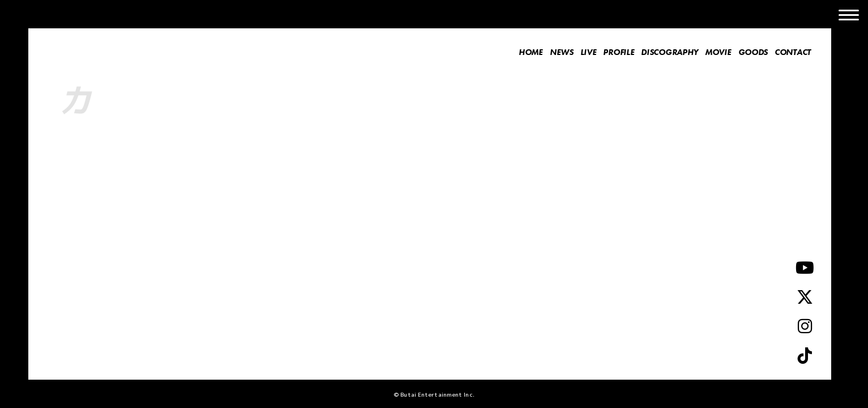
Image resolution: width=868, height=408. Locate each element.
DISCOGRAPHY (670, 52)
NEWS (562, 52)
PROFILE (619, 52)
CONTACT (793, 52)
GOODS (753, 52)
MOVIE (718, 52)
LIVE (589, 52)
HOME (531, 52)
